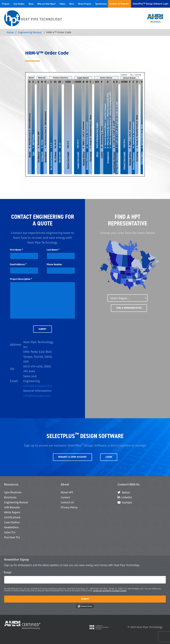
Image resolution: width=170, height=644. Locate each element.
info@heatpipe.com (37, 396)
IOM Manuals (12, 507)
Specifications (101, 4)
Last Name (53, 250)
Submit (85, 599)
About (31, 4)
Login (109, 457)
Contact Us (67, 502)
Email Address (18, 264)
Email (8, 573)
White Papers (12, 512)
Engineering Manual (30, 32)
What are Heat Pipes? (46, 4)
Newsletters (11, 527)
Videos (62, 4)
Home (10, 32)
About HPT (67, 492)
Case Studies (19, 4)
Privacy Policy (69, 507)
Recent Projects (85, 4)
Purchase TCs (12, 537)
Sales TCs (10, 532)
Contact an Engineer (119, 4)
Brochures (10, 497)
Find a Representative (129, 308)
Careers (65, 497)
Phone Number (54, 264)
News (72, 4)
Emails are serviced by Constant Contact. (110, 591)
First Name (16, 250)
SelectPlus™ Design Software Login (150, 4)
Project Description (21, 279)
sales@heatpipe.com (38, 386)
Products (6, 4)
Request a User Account (72, 457)
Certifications (12, 517)
